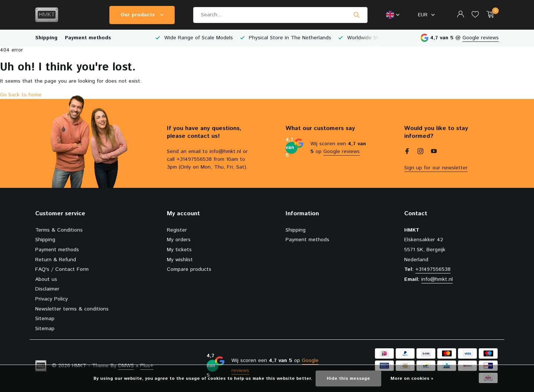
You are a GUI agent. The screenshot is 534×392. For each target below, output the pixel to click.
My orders (179, 240)
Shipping (46, 38)
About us (46, 279)
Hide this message (348, 378)
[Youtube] (434, 152)
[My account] (460, 15)
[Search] (280, 15)
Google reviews (481, 38)
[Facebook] (407, 152)
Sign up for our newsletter (436, 168)
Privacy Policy (52, 299)
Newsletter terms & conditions (72, 309)
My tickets (179, 250)
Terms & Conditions (59, 230)
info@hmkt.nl (437, 279)
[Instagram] (421, 152)
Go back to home (21, 95)
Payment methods (88, 38)
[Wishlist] (475, 15)
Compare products (189, 269)
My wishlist (180, 260)
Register (177, 230)
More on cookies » (412, 378)
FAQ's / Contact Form (62, 269)
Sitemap (45, 319)
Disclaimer (47, 289)
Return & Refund (56, 260)
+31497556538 (433, 269)
